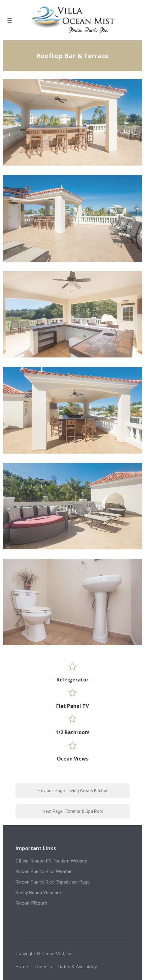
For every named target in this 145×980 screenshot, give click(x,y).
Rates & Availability (78, 967)
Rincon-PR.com (31, 903)
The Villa (43, 967)
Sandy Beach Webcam (38, 893)
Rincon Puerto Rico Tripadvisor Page (53, 882)
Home (22, 967)
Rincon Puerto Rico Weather (44, 871)
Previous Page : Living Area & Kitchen (73, 791)
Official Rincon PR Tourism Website (51, 861)
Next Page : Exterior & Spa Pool (73, 811)
